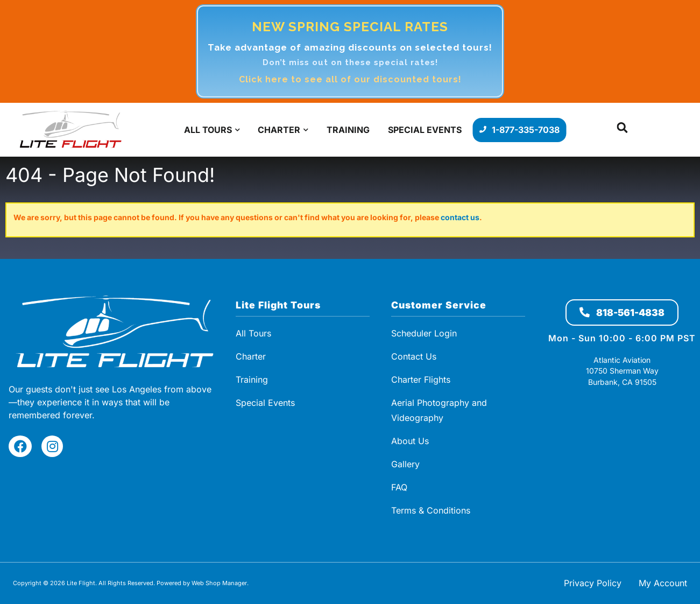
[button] (623, 130)
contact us (460, 217)
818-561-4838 (622, 312)
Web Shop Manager (219, 583)
